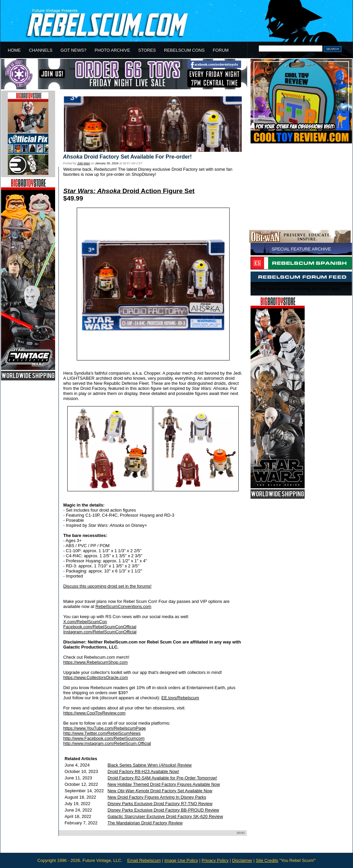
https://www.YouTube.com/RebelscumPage (104, 728)
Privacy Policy (215, 860)
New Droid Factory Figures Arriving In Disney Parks (157, 797)
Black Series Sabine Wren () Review (150, 765)
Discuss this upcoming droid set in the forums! (107, 586)
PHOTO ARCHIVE (112, 50)
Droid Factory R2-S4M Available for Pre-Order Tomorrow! (162, 778)
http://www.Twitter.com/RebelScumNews (102, 733)
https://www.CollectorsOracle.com (96, 677)
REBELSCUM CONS (184, 50)
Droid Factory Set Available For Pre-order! (127, 157)
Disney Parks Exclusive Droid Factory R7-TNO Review (160, 804)
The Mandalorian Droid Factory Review (145, 823)
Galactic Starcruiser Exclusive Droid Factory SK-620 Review (165, 816)
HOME (14, 50)
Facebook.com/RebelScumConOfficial (100, 627)
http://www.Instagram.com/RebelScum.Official (107, 743)
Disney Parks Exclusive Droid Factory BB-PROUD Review (163, 810)
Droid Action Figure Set (129, 191)
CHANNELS (41, 50)
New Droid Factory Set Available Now (160, 791)
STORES (147, 50)
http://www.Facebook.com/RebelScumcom (104, 738)
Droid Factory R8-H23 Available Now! (143, 771)
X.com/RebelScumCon (85, 622)
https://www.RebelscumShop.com (96, 662)
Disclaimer (242, 860)
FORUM (221, 50)
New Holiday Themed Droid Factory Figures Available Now (164, 784)
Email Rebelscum (144, 860)
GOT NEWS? (74, 50)
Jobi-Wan (84, 163)
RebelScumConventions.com (123, 606)
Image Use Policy (181, 860)
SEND (241, 833)
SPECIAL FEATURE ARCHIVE (301, 249)
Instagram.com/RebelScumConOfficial (100, 632)
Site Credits (267, 860)
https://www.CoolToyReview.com (94, 713)
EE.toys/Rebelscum (180, 698)
